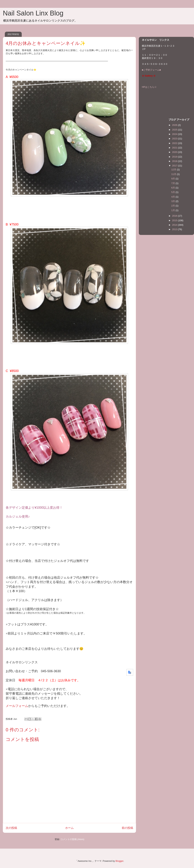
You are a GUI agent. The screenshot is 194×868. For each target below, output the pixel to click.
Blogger (119, 861)
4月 (174, 197)
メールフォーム (17, 706)
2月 (174, 206)
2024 (175, 134)
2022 (175, 143)
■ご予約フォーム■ (151, 70)
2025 (175, 130)
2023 (175, 139)
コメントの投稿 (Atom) (72, 839)
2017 (175, 166)
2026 (175, 125)
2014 (175, 225)
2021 (175, 148)
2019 (175, 157)
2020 (175, 152)
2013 (175, 229)
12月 (174, 170)
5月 (174, 192)
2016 (175, 216)
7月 (174, 183)
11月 (174, 174)
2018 (175, 161)
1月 (174, 210)
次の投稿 (11, 828)
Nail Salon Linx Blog (33, 13)
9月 (174, 179)
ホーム (69, 828)
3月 (174, 201)
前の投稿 (127, 828)
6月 (174, 188)
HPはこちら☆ (149, 87)
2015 (175, 220)
